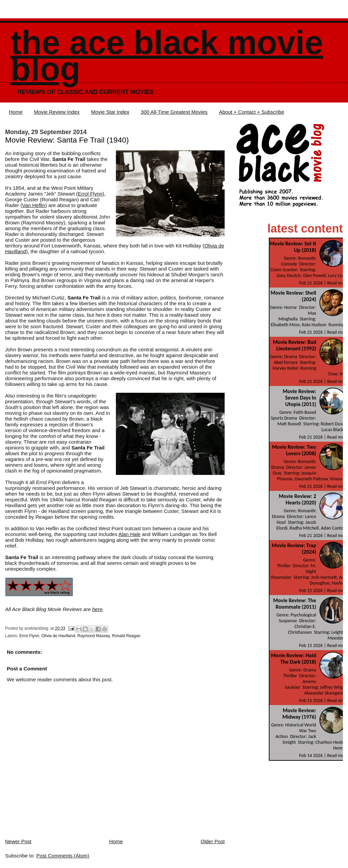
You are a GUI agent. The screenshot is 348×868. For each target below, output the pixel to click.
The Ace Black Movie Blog (167, 56)
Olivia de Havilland (58, 636)
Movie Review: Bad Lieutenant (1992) (294, 345)
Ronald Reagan (126, 636)
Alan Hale (130, 534)
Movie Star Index (110, 112)
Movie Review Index (57, 112)
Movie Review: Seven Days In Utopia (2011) (299, 398)
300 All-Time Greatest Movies (174, 112)
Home (16, 112)
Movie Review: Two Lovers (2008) (294, 450)
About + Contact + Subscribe (251, 112)
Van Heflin (34, 205)
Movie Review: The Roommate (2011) (295, 604)
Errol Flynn (90, 194)
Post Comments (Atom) (63, 856)
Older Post (213, 841)
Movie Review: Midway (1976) (299, 714)
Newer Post (18, 841)
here (97, 609)
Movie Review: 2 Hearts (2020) (297, 499)
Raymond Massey (94, 636)
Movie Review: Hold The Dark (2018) (293, 659)
